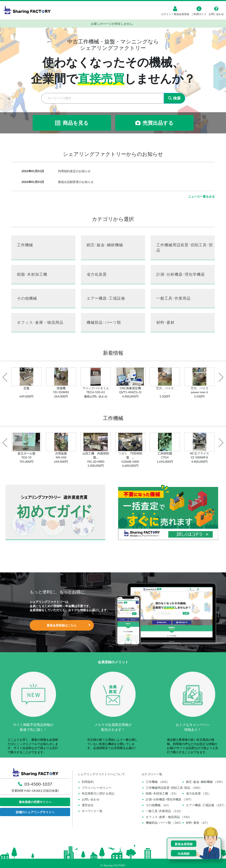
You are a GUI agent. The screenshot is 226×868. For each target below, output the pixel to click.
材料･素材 (165, 322)
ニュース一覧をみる (201, 196)
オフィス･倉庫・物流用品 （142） (169, 817)
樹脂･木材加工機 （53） (162, 793)
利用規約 (88, 782)
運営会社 (88, 805)
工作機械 (25, 245)
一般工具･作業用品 (173, 298)
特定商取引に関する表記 (98, 793)
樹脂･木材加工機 (32, 274)
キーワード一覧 (92, 811)
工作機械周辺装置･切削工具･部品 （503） (174, 788)
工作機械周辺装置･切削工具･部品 (185, 247)
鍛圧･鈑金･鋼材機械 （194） (205, 782)
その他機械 (27, 298)
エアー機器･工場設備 (106, 298)
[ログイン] (175, 9)
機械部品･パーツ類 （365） (164, 823)
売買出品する (154, 123)
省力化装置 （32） (198, 793)
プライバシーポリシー (97, 788)
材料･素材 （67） (198, 823)
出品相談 (184, 853)
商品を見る (72, 123)
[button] (5, 377)
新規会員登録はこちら (62, 625)
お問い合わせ (91, 799)
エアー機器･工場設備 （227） (206, 805)
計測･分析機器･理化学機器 (181, 274)
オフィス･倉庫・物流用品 (40, 322)
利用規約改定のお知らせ (74, 171)
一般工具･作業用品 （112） (164, 811)
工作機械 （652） (158, 782)
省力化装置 (97, 274)
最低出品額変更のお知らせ (76, 182)
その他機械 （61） (158, 805)
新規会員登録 (181, 14)
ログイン (167, 14)
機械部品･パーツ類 (104, 322)
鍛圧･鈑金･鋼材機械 (105, 245)
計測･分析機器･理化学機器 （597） (169, 799)
